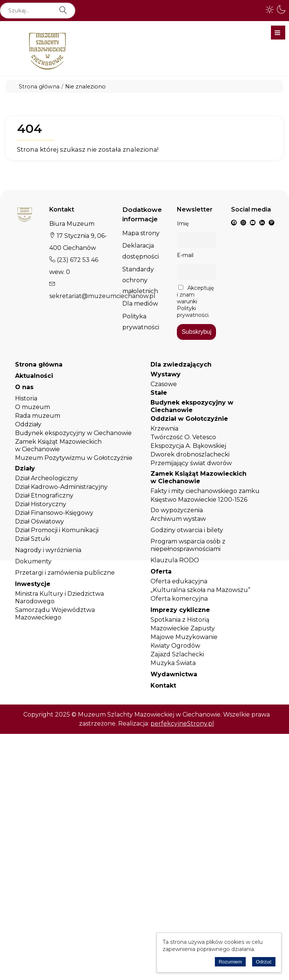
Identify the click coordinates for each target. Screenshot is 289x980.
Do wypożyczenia (177, 510)
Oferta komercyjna (179, 599)
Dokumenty (33, 561)
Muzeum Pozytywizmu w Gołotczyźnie (74, 458)
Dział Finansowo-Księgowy (54, 513)
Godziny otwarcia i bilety (187, 530)
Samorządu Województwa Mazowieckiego (55, 614)
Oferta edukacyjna (179, 581)
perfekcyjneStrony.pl (182, 724)
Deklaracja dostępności (141, 251)
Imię (183, 224)
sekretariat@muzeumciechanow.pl (102, 296)
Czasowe (164, 384)
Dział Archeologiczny (46, 478)
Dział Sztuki (33, 539)
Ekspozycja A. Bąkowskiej (188, 446)
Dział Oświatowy (40, 521)
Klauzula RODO (175, 560)
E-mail (185, 255)
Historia (26, 398)
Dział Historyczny (41, 504)
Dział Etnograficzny (44, 495)
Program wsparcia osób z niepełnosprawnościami (188, 545)
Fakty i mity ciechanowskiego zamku (205, 491)
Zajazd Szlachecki (177, 654)
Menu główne (278, 33)
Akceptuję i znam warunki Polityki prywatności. (195, 301)
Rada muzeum (38, 416)
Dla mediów (140, 304)
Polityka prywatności (141, 322)
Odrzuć (264, 962)
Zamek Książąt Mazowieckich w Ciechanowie (58, 445)
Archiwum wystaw (178, 519)
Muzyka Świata (173, 663)
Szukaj (63, 7)
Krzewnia (164, 428)
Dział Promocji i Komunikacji (57, 530)
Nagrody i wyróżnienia (48, 550)
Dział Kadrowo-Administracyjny (61, 487)
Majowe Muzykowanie (184, 637)
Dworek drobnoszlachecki (190, 454)
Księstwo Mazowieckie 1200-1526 (199, 500)
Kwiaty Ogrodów (175, 646)
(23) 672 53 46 (77, 260)
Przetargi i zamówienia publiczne (65, 573)
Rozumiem (230, 962)
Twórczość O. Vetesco (183, 437)
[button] (270, 9)
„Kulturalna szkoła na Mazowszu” (200, 590)
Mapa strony (141, 233)
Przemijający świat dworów (191, 463)
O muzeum (33, 407)
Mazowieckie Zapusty (183, 628)
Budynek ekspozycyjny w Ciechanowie (73, 433)
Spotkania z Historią (180, 620)
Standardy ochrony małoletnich (140, 280)
